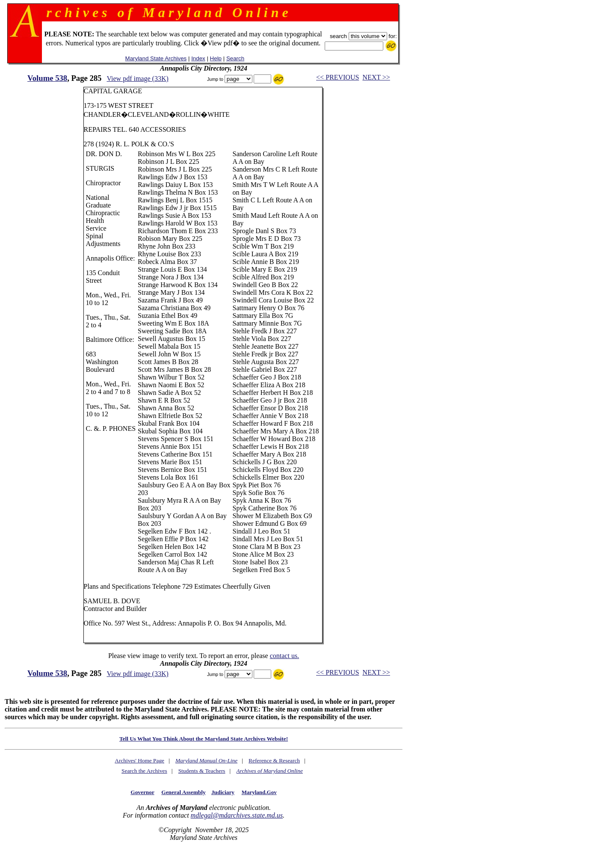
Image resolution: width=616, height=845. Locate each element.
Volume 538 (47, 78)
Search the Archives (144, 771)
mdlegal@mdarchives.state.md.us (237, 815)
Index (198, 58)
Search (235, 58)
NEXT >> (376, 77)
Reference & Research (274, 760)
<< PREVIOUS (338, 77)
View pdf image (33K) (137, 79)
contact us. (284, 656)
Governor (142, 792)
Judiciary (223, 792)
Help (216, 58)
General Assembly (183, 792)
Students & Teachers (202, 771)
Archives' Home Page (139, 760)
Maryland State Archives (156, 58)
